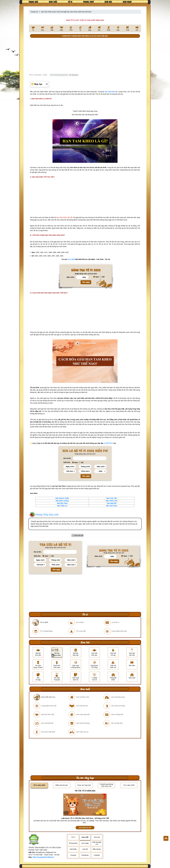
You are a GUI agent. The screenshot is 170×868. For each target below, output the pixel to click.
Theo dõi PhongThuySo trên (64, 75)
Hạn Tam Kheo (112, 506)
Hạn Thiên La (62, 506)
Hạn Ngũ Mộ (112, 503)
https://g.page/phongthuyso (43, 857)
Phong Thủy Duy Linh (47, 515)
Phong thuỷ (88, 2)
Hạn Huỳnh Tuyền (62, 498)
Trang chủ (33, 2)
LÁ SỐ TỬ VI (108, 443)
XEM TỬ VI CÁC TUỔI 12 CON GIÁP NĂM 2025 (85, 20)
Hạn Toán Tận (112, 498)
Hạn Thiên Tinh (112, 501)
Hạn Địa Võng (62, 503)
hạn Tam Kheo (110, 92)
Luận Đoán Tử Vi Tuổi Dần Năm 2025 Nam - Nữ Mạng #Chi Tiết (85, 818)
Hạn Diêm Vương (62, 501)
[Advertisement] (85, 56)
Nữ (102, 277)
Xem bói (108, 2)
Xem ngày (127, 2)
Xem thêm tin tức (85, 828)
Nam (96, 277)
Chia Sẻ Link (79, 535)
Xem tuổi (53, 2)
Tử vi (70, 2)
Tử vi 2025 (71, 259)
